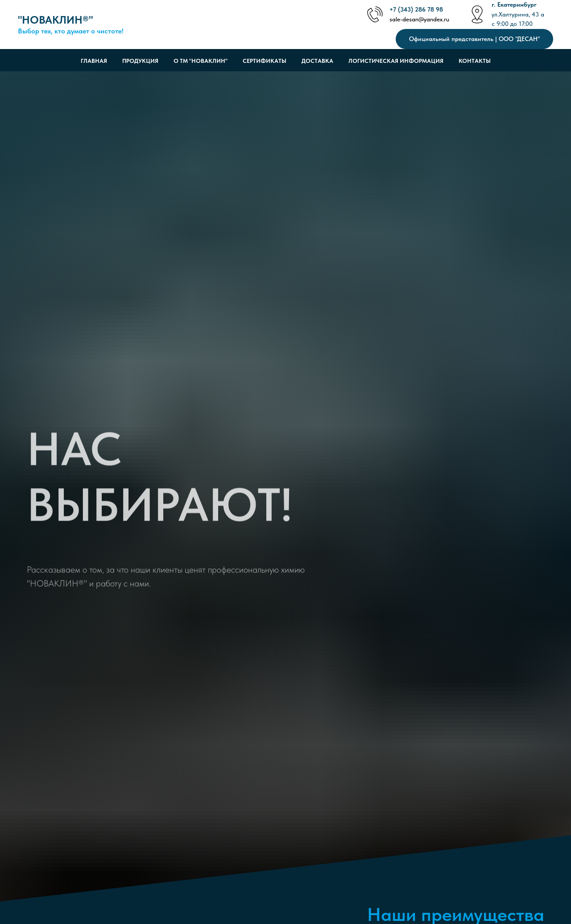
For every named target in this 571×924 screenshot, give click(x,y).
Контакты (475, 61)
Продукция (140, 61)
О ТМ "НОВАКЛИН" (201, 61)
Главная (94, 61)
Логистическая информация (396, 61)
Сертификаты (265, 61)
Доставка (317, 61)
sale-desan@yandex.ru (419, 19)
